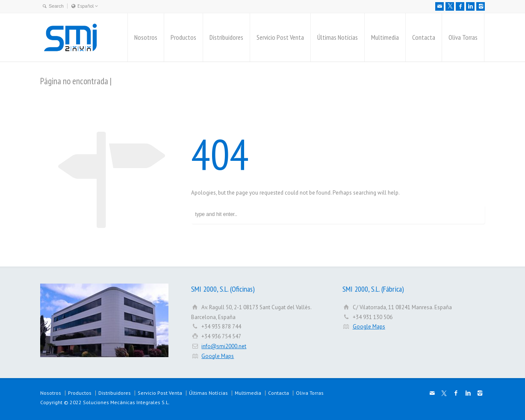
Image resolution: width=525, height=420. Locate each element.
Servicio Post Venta (280, 37)
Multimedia (385, 37)
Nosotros (146, 37)
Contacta (424, 37)
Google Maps (218, 356)
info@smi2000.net (224, 346)
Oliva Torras (463, 37)
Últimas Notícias (338, 37)
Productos (183, 37)
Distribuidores (226, 37)
